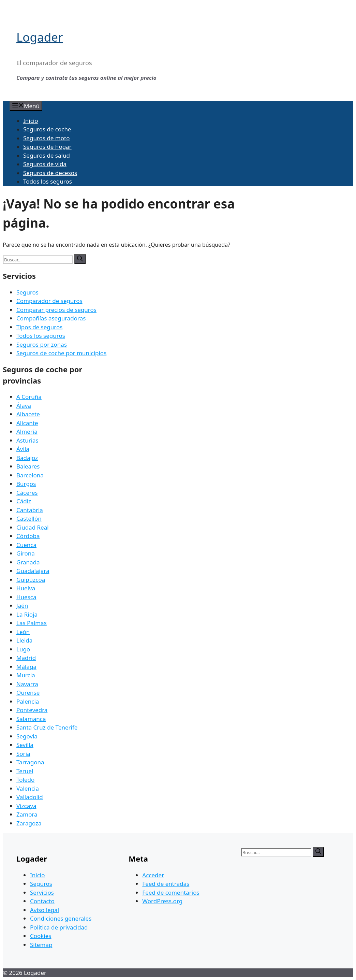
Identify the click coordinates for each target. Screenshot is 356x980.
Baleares (28, 466)
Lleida (24, 640)
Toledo (25, 780)
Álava (24, 406)
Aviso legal (44, 910)
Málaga (26, 667)
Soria (23, 754)
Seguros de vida (45, 164)
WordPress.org (162, 901)
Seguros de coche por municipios (61, 353)
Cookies (41, 936)
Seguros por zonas (42, 344)
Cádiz (24, 501)
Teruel (25, 771)
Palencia (28, 701)
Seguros (27, 292)
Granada (28, 562)
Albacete (28, 414)
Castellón (29, 518)
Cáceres (27, 493)
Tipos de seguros (39, 327)
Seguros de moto (46, 138)
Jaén (22, 606)
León (23, 632)
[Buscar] (80, 259)
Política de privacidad (59, 927)
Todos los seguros (48, 181)
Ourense (28, 693)
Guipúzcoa (31, 580)
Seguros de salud (47, 155)
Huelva (26, 588)
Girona (26, 553)
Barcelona (30, 475)
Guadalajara (33, 571)
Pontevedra (32, 710)
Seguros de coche (47, 129)
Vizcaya (26, 806)
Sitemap (41, 945)
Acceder (153, 875)
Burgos (26, 484)
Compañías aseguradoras (51, 318)
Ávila (23, 449)
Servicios (42, 892)
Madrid (26, 658)
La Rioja (27, 614)
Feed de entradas (166, 884)
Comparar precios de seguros (56, 310)
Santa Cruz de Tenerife (47, 727)
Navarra (27, 684)
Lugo (23, 649)
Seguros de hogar (47, 147)
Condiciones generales (61, 918)
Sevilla (25, 745)
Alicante (27, 423)
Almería (27, 431)
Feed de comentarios (171, 892)
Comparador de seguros (49, 301)
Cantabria (30, 510)
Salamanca (31, 719)
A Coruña (29, 397)
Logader (40, 37)
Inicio (31, 121)
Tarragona (30, 762)
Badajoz (27, 458)
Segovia (27, 736)
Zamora (27, 814)
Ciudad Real (33, 527)
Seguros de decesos (50, 173)
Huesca (26, 597)
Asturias (27, 440)
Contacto (42, 901)
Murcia (26, 675)
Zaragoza (29, 823)
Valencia (28, 788)
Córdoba (28, 536)
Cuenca (26, 545)
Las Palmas (32, 623)
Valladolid (30, 797)
